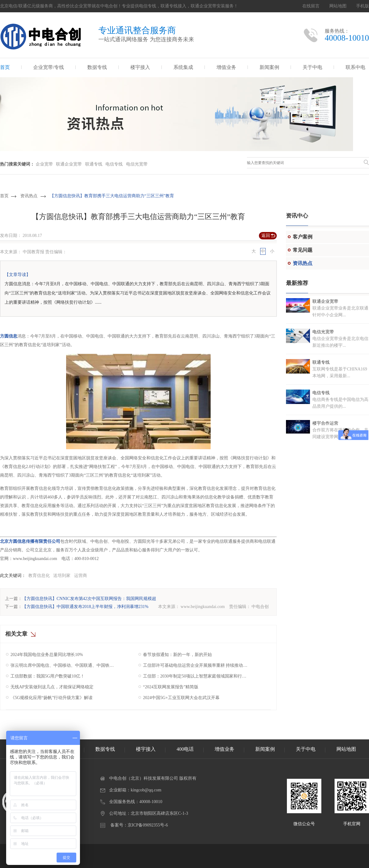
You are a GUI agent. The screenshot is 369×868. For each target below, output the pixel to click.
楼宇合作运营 (325, 423)
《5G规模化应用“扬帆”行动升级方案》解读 (52, 698)
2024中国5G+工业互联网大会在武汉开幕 (181, 698)
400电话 (185, 749)
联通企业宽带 (69, 164)
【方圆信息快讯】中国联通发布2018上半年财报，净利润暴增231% (85, 607)
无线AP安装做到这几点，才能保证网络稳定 (52, 687)
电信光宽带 (137, 164)
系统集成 (183, 67)
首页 (5, 67)
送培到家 (62, 576)
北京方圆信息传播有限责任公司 (30, 541)
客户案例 (303, 237)
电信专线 (114, 164)
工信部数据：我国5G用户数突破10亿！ (48, 676)
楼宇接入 (140, 67)
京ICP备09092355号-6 (148, 825)
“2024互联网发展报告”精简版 (171, 687)
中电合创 (260, 607)
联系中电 (355, 67)
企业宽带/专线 (49, 67)
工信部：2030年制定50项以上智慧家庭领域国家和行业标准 (196, 676)
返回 (266, 236)
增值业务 (226, 67)
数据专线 (97, 67)
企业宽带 (44, 164)
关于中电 (312, 67)
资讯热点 (29, 196)
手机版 (363, 6)
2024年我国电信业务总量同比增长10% (47, 655)
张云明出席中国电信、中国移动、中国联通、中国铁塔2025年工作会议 (63, 665)
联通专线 (94, 164)
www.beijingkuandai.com (203, 607)
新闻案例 (269, 67)
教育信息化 (39, 576)
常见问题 (303, 250)
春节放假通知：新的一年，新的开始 (177, 655)
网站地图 (338, 6)
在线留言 (311, 6)
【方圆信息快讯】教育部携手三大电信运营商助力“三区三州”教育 (112, 196)
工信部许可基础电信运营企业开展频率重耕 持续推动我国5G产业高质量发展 (196, 665)
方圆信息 (9, 336)
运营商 (81, 576)
